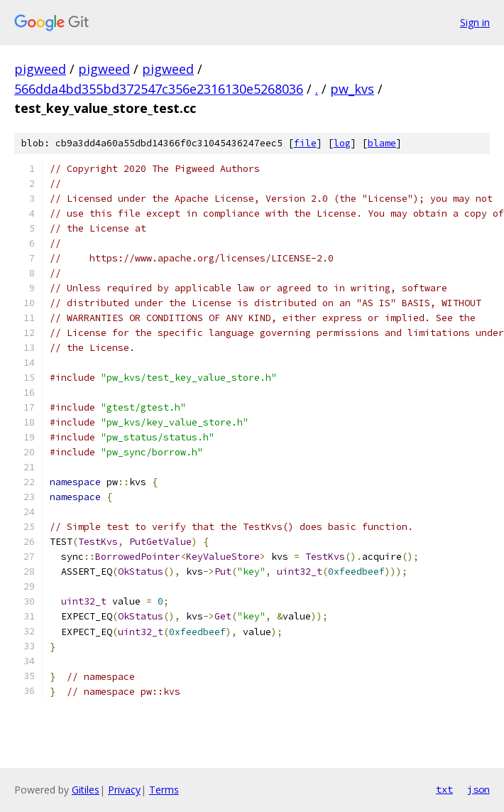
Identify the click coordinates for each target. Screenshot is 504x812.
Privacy (124, 790)
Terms (164, 790)
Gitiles (86, 790)
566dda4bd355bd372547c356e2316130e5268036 (159, 89)
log (342, 143)
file (305, 143)
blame (382, 143)
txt (444, 789)
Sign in (475, 22)
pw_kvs (352, 89)
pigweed (40, 69)
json (478, 789)
